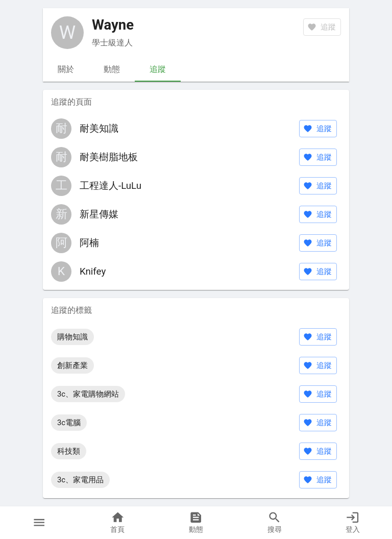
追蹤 (318, 129)
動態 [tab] (112, 69)
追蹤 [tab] (158, 69)
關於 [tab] (66, 69)
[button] (39, 523)
